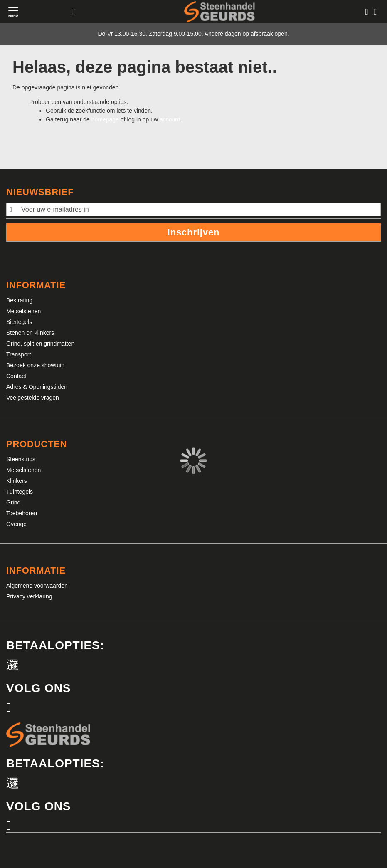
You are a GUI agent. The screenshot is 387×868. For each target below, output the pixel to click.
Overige (16, 524)
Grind (13, 502)
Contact (16, 376)
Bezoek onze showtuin (35, 365)
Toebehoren (22, 513)
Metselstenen (23, 311)
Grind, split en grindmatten (40, 344)
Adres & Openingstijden (37, 387)
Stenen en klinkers (30, 333)
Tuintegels (20, 492)
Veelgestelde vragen (33, 398)
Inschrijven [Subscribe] (194, 232)
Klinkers (17, 481)
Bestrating (19, 300)
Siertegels (19, 322)
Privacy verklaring (29, 596)
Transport (18, 354)
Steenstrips (21, 459)
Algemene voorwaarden (37, 586)
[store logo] (219, 11)
